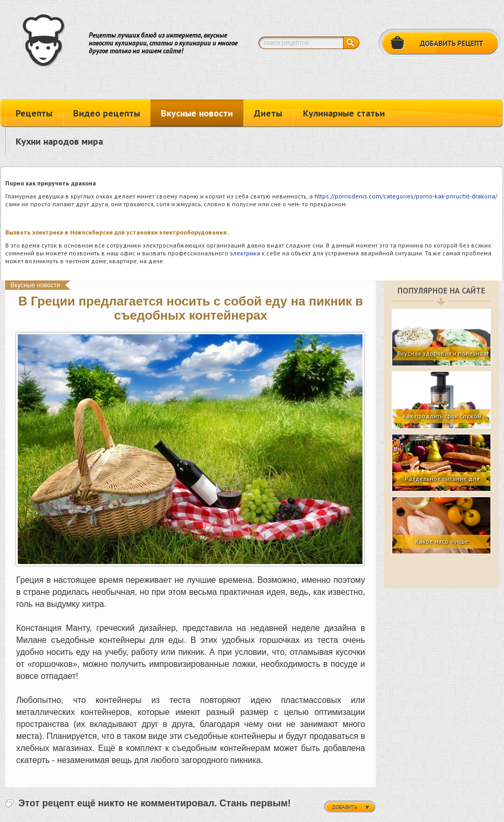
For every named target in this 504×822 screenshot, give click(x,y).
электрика (245, 253)
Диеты (268, 113)
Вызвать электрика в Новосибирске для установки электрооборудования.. (118, 232)
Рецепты (34, 113)
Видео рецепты (107, 113)
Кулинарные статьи (344, 113)
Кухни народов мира (59, 141)
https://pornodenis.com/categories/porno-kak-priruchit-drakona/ (406, 196)
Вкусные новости (197, 113)
